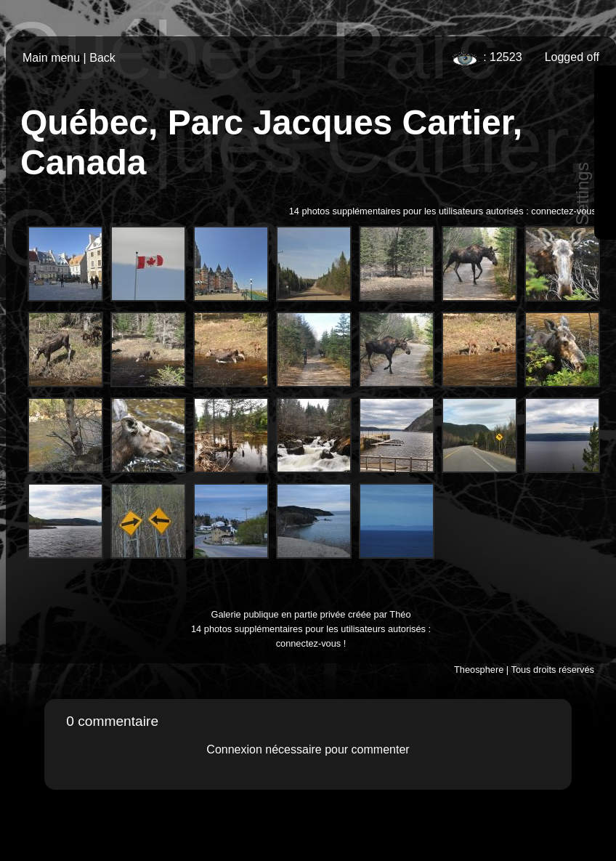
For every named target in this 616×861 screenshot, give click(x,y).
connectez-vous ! (566, 211)
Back (102, 58)
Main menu (51, 58)
